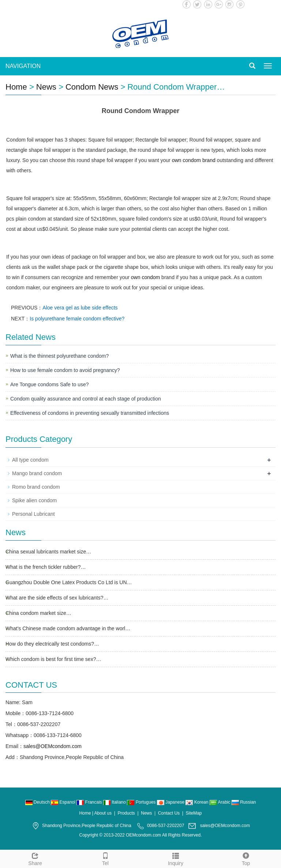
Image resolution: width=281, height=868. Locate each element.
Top (246, 858)
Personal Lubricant (33, 514)
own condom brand (194, 160)
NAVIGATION (23, 66)
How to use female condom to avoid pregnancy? (65, 370)
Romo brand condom (36, 487)
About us (103, 813)
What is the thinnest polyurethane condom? (59, 356)
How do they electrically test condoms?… (52, 644)
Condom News (92, 87)
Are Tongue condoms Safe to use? (50, 384)
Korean (197, 802)
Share (35, 858)
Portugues (142, 802)
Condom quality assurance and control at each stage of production (86, 399)
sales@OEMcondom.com (53, 746)
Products (126, 813)
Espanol (64, 802)
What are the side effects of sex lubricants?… (57, 598)
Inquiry (176, 858)
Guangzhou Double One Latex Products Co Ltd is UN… (69, 582)
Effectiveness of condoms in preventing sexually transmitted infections (90, 413)
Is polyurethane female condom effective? (77, 319)
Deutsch (38, 802)
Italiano (115, 802)
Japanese (171, 802)
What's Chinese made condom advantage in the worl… (68, 628)
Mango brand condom (37, 473)
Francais (90, 802)
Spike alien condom (34, 500)
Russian (244, 802)
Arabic (221, 802)
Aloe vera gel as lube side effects (80, 308)
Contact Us (169, 813)
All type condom (30, 460)
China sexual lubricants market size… (48, 552)
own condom (145, 277)
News (46, 87)
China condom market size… (38, 613)
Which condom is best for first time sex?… (53, 659)
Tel (105, 858)
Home (16, 87)
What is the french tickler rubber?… (46, 567)
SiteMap (194, 813)
